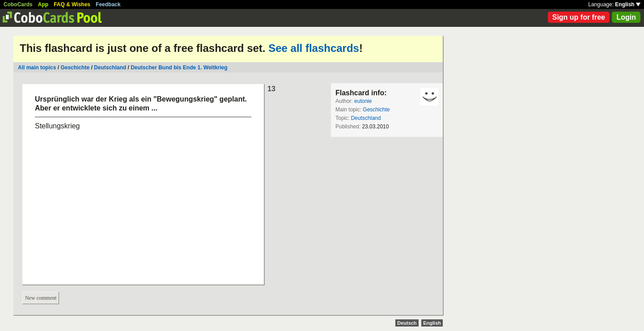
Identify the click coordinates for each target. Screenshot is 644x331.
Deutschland (110, 68)
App (43, 4)
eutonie (363, 101)
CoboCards (18, 4)
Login (626, 17)
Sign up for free (579, 17)
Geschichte (75, 68)
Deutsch (407, 323)
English (628, 4)
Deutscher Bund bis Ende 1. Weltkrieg (179, 68)
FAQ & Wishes (72, 4)
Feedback (108, 4)
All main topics (37, 68)
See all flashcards (314, 48)
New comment (41, 298)
